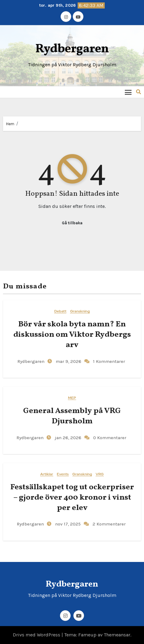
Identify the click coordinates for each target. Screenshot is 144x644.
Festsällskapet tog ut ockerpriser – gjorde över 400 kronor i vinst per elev (72, 498)
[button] (139, 92)
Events (63, 474)
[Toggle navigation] (128, 92)
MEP (72, 398)
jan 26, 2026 (67, 438)
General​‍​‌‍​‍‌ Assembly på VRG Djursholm (72, 416)
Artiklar (47, 474)
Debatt (60, 311)
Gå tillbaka (72, 223)
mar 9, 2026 (68, 361)
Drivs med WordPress (37, 635)
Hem (10, 124)
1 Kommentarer (109, 361)
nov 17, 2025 (67, 524)
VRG (100, 474)
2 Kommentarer (109, 524)
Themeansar (117, 635)
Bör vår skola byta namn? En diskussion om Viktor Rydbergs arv (72, 335)
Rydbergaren (72, 49)
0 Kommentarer (110, 438)
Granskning (80, 311)
